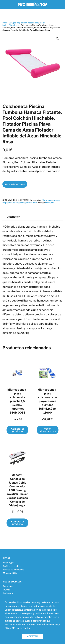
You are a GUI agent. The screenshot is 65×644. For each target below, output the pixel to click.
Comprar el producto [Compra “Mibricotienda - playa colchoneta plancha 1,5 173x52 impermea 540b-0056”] (17, 430)
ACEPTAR (32, 636)
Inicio (5, 23)
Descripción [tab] (13, 217)
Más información (21, 628)
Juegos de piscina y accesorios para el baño (31, 201)
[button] (57, 39)
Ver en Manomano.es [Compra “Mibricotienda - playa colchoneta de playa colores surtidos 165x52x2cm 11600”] (48, 430)
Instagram (8, 593)
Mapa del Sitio (10, 573)
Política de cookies (12, 566)
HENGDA (50, 203)
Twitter (7, 590)
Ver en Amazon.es (15, 184)
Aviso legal (8, 563)
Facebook (8, 586)
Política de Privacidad (14, 570)
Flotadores (14, 25)
